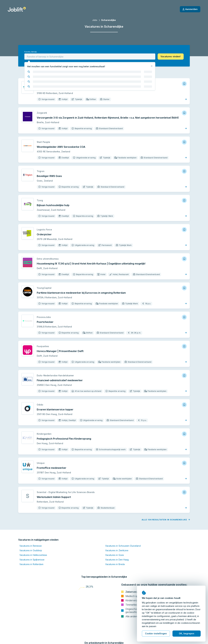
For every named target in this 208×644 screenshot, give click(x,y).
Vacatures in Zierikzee (117, 550)
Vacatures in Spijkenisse (32, 560)
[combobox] (90, 57)
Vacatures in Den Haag (117, 560)
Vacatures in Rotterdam (31, 564)
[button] (171, 57)
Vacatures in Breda (115, 564)
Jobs (95, 20)
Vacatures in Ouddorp (31, 550)
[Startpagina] (17, 9)
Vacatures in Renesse (31, 546)
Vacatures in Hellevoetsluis (33, 555)
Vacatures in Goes (115, 555)
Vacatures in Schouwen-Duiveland (123, 546)
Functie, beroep (30, 52)
